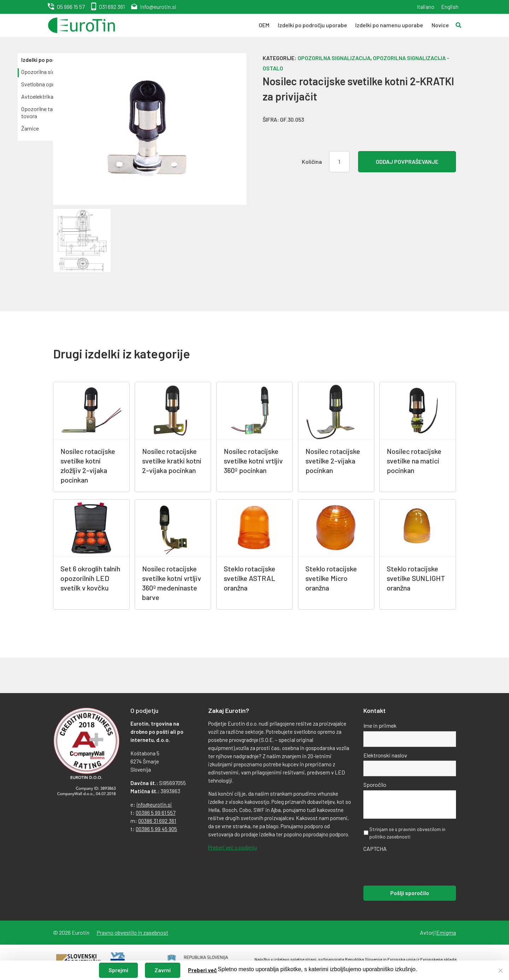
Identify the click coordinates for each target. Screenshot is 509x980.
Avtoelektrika (37, 96)
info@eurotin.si (158, 7)
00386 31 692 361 (157, 821)
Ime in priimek (380, 725)
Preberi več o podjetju (233, 847)
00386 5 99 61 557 (156, 813)
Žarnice (30, 128)
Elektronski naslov (385, 755)
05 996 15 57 (71, 7)
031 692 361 (112, 7)
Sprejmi (118, 970)
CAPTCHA (375, 849)
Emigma (446, 932)
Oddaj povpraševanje (407, 162)
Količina (312, 162)
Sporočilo (375, 785)
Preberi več (203, 970)
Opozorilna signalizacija (334, 58)
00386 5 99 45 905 (156, 829)
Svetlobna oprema (43, 84)
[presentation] (417, 868)
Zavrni (163, 970)
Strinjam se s (407, 833)
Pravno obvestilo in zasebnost (132, 932)
